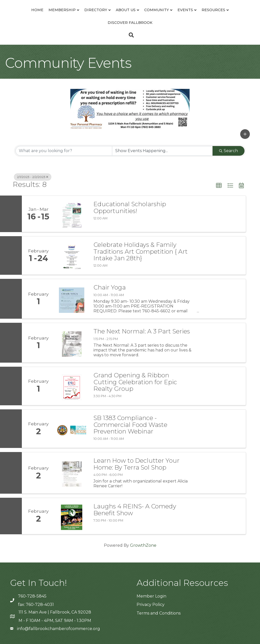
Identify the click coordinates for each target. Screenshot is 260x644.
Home (37, 10)
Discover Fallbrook (130, 23)
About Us (126, 10)
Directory (96, 10)
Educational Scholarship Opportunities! (130, 208)
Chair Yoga (110, 287)
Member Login (151, 596)
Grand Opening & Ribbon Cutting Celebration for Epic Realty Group (135, 382)
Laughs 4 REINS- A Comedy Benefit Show (135, 510)
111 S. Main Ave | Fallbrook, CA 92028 (55, 612)
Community (157, 10)
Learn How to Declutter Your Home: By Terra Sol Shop (136, 464)
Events (185, 10)
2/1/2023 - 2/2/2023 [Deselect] (33, 177)
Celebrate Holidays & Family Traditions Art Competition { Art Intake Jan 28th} (141, 252)
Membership (62, 10)
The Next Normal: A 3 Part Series (142, 331)
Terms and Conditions (159, 613)
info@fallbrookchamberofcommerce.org (59, 629)
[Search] (130, 35)
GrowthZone (143, 545)
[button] (245, 134)
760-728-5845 (32, 596)
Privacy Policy (151, 605)
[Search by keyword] (64, 151)
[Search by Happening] (162, 151)
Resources (213, 10)
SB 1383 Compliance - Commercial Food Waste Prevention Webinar (130, 425)
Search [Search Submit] (229, 151)
